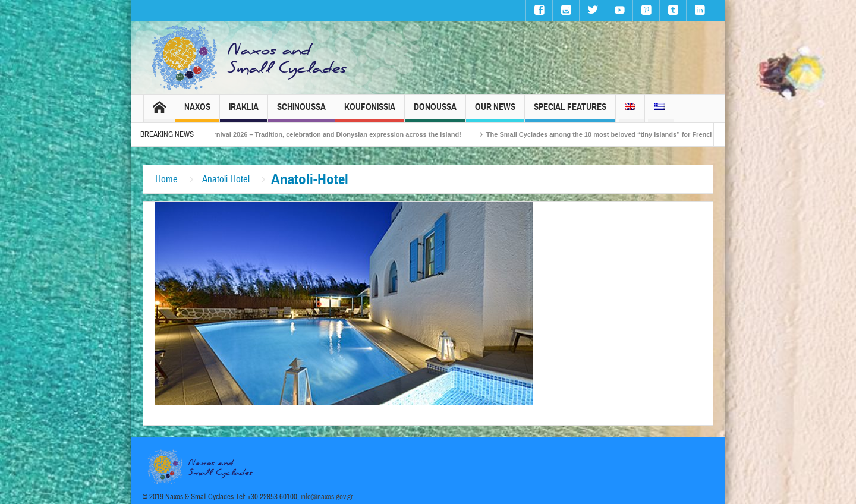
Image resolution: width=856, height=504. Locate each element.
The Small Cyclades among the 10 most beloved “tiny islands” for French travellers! (624, 134)
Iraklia (244, 112)
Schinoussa (301, 112)
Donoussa (435, 112)
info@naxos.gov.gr (327, 497)
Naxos (197, 112)
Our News (495, 112)
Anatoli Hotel (226, 179)
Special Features (570, 112)
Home (166, 179)
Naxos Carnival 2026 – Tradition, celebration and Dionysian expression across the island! (331, 134)
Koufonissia (370, 112)
